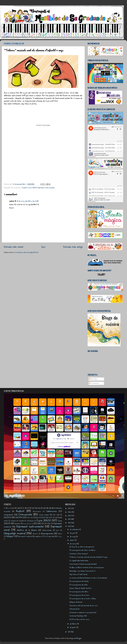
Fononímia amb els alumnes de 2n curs (84, 606)
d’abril (72, 540)
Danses (17, 524)
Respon (12, 208)
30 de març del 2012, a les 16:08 (28, 201)
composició (8, 515)
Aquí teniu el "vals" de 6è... (79, 574)
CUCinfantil (30, 521)
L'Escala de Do (75, 609)
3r (23, 508)
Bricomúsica (37, 511)
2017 (70, 508)
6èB (50, 508)
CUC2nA (36, 518)
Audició (25, 188)
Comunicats (25, 514)
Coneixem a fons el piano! (79, 554)
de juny (73, 533)
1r (4, 508)
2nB (18, 508)
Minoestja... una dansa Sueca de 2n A (82, 571)
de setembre (75, 529)
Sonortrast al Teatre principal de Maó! (83, 564)
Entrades (93, 379)
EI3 (35, 523)
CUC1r (29, 518)
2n (9, 508)
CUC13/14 (7, 517)
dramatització (27, 524)
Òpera (60, 534)
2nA (13, 508)
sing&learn (38, 536)
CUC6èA (13, 521)
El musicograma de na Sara (79, 595)
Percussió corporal (25, 536)
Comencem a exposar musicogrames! (83, 612)
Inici (43, 247)
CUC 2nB (56, 515)
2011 (69, 632)
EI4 (43, 524)
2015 (70, 516)
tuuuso (60, 536)
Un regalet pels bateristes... (79, 561)
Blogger (79, 638)
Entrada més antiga (73, 247)
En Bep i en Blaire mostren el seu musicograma (87, 567)
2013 (70, 523)
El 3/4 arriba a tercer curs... (80, 619)
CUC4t (50, 518)
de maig (73, 537)
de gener (73, 627)
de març (73, 544)
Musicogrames (47, 534)
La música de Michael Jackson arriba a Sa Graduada (88, 578)
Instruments (47, 530)
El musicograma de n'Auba (79, 581)
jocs (57, 530)
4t (28, 508)
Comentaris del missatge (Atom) (27, 252)
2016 (70, 512)
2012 (70, 526)
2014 (70, 519)
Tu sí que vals (49, 536)
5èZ (39, 508)
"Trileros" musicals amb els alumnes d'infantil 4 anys (88, 557)
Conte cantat (44, 515)
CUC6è (6, 521)
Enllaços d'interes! (76, 602)
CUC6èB (21, 521)
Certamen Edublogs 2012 (78, 616)
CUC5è (57, 518)
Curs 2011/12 (33, 188)
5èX (33, 508)
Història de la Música (27, 530)
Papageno (10, 536)
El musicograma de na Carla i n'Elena (83, 599)
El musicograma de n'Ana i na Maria (82, 550)
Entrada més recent (14, 247)
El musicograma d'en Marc (79, 592)
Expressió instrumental (46, 188)
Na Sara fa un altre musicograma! (82, 547)
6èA (45, 508)
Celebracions (52, 511)
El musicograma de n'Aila (78, 585)
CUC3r (44, 518)
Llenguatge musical (15, 533)
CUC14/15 (19, 517)
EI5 (49, 524)
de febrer (74, 624)
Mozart (35, 534)
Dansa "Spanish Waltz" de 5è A (80, 588)
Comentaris (94, 383)
